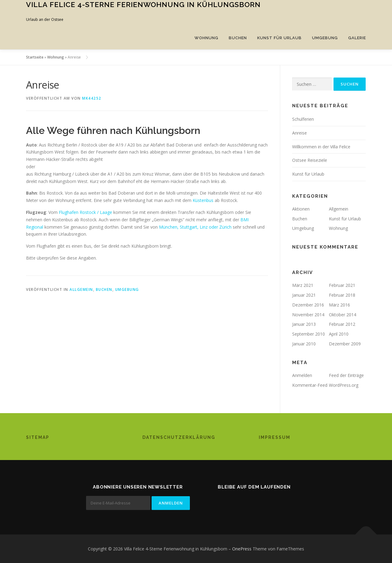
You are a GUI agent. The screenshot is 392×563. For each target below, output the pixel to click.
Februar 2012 (342, 324)
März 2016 (339, 305)
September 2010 (309, 334)
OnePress (242, 549)
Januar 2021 (304, 295)
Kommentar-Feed (310, 385)
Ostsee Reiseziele (310, 160)
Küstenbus (203, 200)
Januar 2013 (304, 324)
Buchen (238, 38)
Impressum (275, 437)
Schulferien (303, 119)
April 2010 (339, 334)
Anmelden (302, 375)
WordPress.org (344, 385)
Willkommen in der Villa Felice (321, 147)
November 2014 (308, 315)
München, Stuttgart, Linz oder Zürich (196, 227)
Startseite (35, 57)
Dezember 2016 (308, 305)
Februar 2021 (342, 285)
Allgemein (81, 289)
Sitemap (38, 437)
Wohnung (206, 38)
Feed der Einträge (346, 375)
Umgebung (325, 38)
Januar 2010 (304, 344)
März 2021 (303, 285)
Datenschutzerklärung (179, 437)
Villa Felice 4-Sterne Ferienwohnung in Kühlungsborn (143, 4)
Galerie (357, 38)
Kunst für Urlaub (279, 38)
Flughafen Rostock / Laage (86, 212)
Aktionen (301, 209)
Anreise (300, 133)
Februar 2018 (342, 295)
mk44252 (92, 98)
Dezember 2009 (345, 344)
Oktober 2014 (343, 315)
